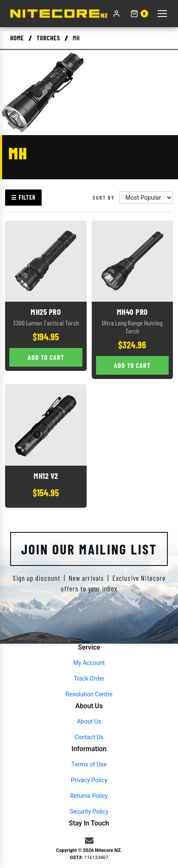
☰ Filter (23, 197)
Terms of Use (89, 764)
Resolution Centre (89, 694)
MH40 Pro (132, 312)
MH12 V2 (46, 476)
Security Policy (89, 811)
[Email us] (89, 841)
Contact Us (89, 737)
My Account (89, 663)
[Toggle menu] (162, 14)
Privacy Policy (89, 780)
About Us (89, 721)
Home (17, 38)
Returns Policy (89, 796)
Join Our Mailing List (89, 549)
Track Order (89, 679)
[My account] (116, 14)
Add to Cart (46, 357)
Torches (48, 38)
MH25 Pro (46, 312)
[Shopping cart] (139, 14)
